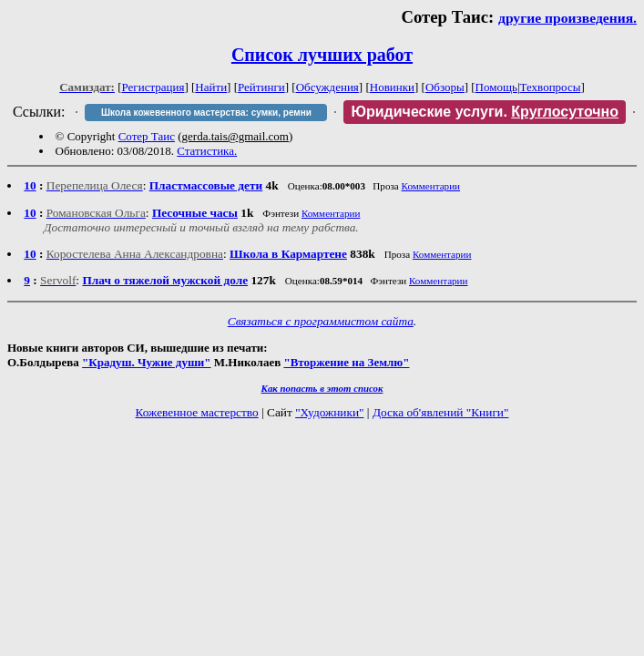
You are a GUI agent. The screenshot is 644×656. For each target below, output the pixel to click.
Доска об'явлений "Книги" (441, 412)
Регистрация (153, 87)
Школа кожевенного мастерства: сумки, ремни (206, 113)
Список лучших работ (322, 55)
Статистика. (207, 151)
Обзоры (445, 87)
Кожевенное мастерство (197, 412)
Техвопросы (551, 87)
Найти (211, 87)
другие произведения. (567, 18)
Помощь (496, 87)
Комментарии (431, 186)
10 (30, 185)
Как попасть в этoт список (322, 388)
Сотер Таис (147, 136)
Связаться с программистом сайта (321, 321)
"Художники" (329, 412)
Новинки (392, 87)
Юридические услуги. (485, 112)
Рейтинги (261, 87)
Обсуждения (327, 87)
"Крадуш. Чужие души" (147, 362)
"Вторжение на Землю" (346, 362)
